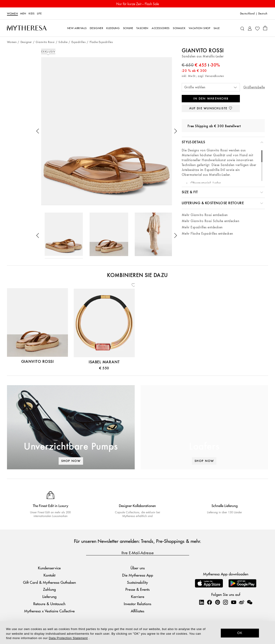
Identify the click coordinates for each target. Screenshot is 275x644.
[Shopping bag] (265, 28)
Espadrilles (79, 42)
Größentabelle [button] (254, 87)
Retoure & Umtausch (49, 604)
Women (12, 13)
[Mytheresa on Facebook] (209, 602)
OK (240, 633)
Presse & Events (137, 589)
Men (23, 13)
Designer (26, 42)
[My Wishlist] (257, 28)
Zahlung (49, 589)
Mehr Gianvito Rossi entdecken (205, 215)
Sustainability (137, 582)
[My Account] (250, 28)
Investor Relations (137, 604)
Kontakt (49, 575)
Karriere (138, 596)
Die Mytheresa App (138, 575)
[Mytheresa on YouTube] (234, 602)
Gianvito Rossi (45, 42)
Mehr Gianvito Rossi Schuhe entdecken (210, 221)
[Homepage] (27, 28)
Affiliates (137, 611)
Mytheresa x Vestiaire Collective (49, 611)
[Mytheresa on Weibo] (241, 602)
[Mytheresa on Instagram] (225, 602)
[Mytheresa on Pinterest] (218, 602)
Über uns (138, 568)
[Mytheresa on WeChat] (250, 602)
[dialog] (137, 633)
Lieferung (49, 596)
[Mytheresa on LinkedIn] (201, 602)
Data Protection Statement (68, 638)
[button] (38, 131)
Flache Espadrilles (101, 42)
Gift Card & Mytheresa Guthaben (49, 582)
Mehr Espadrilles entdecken (202, 227)
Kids (32, 13)
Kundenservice (49, 568)
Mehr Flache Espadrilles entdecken (207, 234)
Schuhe (63, 42)
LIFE (39, 13)
